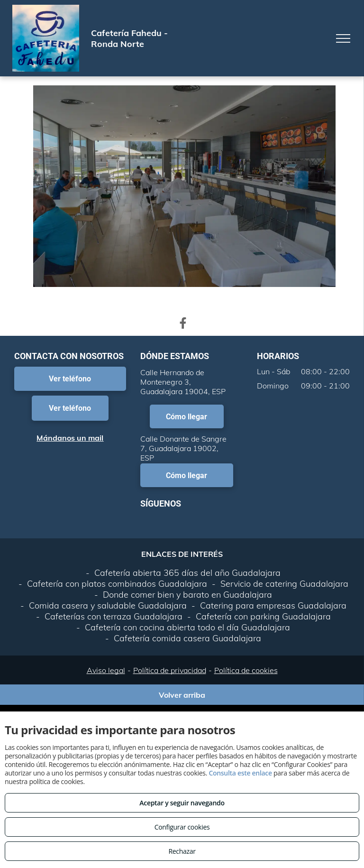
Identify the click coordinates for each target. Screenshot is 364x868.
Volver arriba (182, 695)
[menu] (343, 38)
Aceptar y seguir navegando (182, 803)
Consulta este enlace (240, 773)
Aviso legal (106, 670)
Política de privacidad (170, 670)
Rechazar (182, 851)
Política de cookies (246, 670)
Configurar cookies (182, 827)
